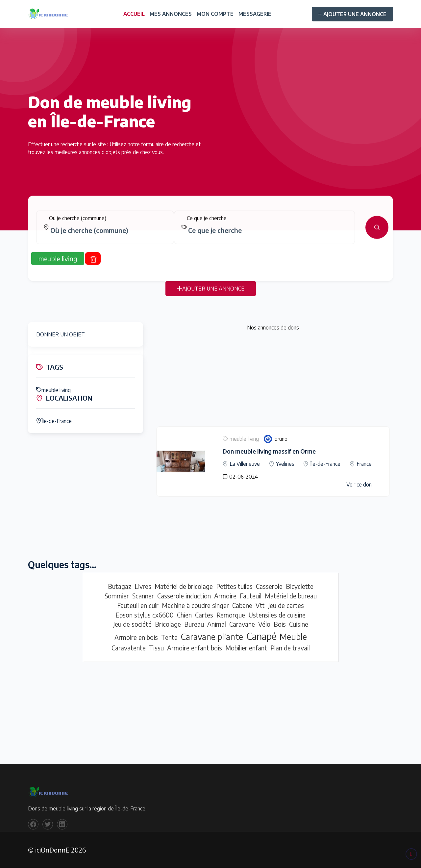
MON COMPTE (215, 14)
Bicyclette (300, 586)
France (364, 464)
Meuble (293, 637)
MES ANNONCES (171, 14)
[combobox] (108, 236)
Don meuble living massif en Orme (269, 451)
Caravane (242, 624)
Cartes (204, 615)
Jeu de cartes (286, 605)
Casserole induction (184, 596)
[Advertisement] (273, 380)
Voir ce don (359, 485)
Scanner (143, 596)
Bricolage (168, 624)
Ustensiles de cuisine (277, 615)
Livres (143, 586)
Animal (217, 624)
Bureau (194, 624)
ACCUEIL (134, 14)
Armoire (225, 596)
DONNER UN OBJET (61, 334)
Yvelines (285, 464)
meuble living (53, 390)
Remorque (231, 615)
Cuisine (299, 624)
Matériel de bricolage (184, 586)
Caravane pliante (212, 637)
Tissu (156, 648)
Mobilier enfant (246, 648)
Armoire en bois (136, 637)
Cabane (242, 605)
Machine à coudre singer (195, 605)
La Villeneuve (245, 464)
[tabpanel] (210, 233)
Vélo (264, 624)
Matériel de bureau (291, 596)
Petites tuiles (234, 586)
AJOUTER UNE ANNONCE (352, 14)
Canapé (261, 636)
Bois (280, 624)
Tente (169, 637)
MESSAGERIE (255, 14)
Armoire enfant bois (195, 648)
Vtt (260, 605)
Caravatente (129, 648)
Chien (184, 615)
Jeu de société (132, 624)
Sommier (117, 596)
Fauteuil (251, 596)
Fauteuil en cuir (138, 605)
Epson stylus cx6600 (145, 615)
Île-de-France (54, 421)
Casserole (269, 586)
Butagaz (120, 586)
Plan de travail (290, 648)
